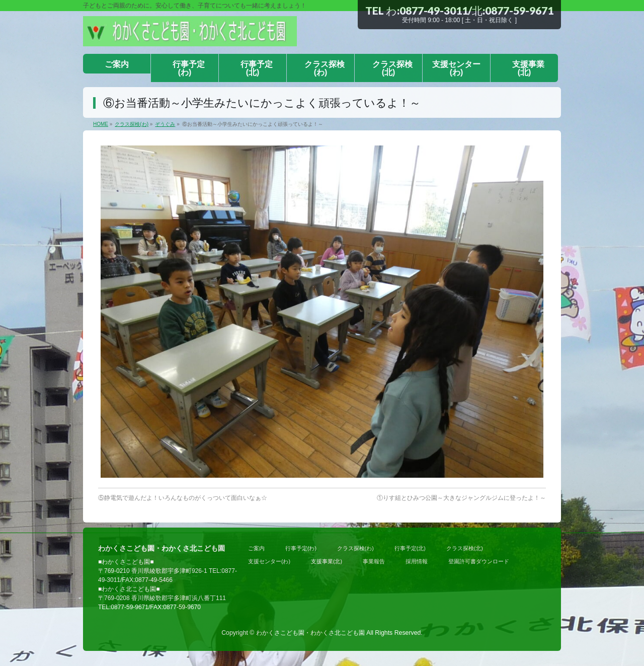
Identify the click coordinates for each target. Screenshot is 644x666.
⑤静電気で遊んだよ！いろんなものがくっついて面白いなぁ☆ (183, 498)
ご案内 (256, 548)
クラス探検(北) (465, 548)
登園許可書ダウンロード (479, 561)
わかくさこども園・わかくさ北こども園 (310, 633)
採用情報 (417, 561)
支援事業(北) (327, 561)
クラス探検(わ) (355, 548)
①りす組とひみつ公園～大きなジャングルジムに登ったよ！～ (461, 498)
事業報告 (374, 561)
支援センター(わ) (269, 561)
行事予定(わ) (301, 548)
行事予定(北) (410, 548)
